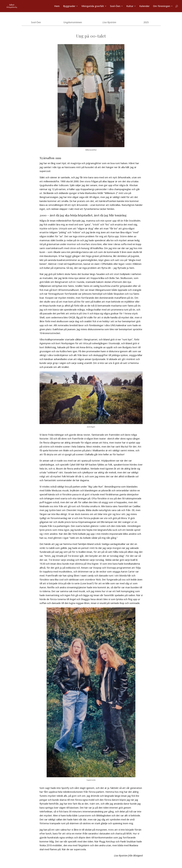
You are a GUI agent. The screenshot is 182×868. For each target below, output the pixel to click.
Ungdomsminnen (73, 22)
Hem (57, 6)
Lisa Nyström (109, 22)
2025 (146, 22)
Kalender (144, 6)
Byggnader (69, 6)
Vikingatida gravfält (93, 6)
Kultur (130, 6)
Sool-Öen (115, 6)
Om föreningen (162, 6)
